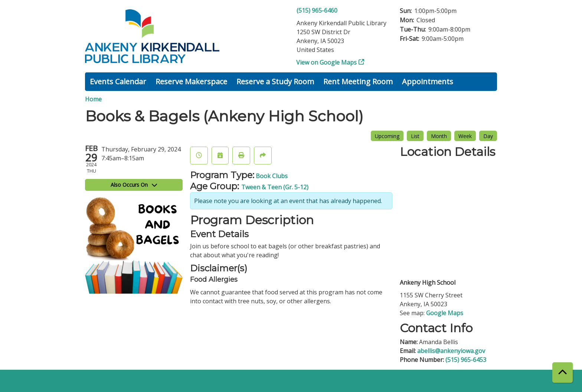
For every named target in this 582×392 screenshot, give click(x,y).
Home (93, 99)
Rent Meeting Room (358, 81)
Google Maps (445, 313)
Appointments (428, 81)
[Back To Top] (563, 373)
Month (439, 136)
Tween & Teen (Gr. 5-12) (275, 187)
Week (465, 136)
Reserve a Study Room (275, 81)
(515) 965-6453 (466, 360)
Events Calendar (118, 81)
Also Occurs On (134, 185)
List (415, 136)
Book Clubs (272, 176)
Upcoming (387, 136)
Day (488, 136)
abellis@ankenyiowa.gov (451, 351)
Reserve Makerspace (191, 81)
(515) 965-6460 (317, 10)
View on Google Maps (327, 62)
